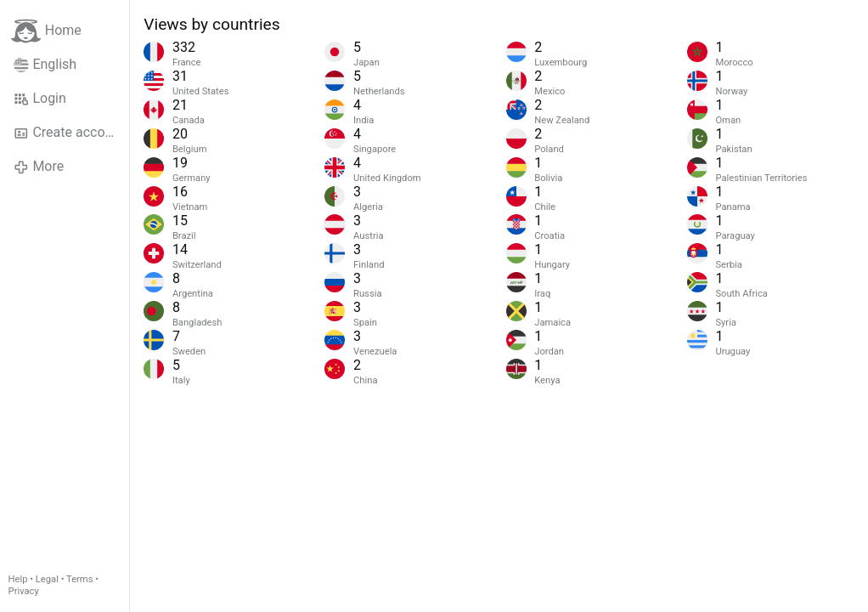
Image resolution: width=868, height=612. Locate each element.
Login (40, 99)
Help (18, 579)
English (45, 65)
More (39, 167)
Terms (79, 579)
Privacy (24, 591)
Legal (47, 579)
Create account (69, 133)
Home (46, 31)
